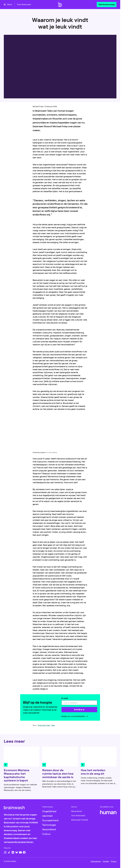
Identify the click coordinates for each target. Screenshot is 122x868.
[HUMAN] (108, 812)
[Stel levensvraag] (107, 5)
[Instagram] (5, 852)
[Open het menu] (8, 5)
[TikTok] (9, 852)
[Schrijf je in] (79, 710)
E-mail (65, 698)
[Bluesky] (17, 852)
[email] (79, 703)
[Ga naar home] (60, 5)
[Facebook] (24, 852)
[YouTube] (20, 852)
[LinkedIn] (13, 852)
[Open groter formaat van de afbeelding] (60, 433)
